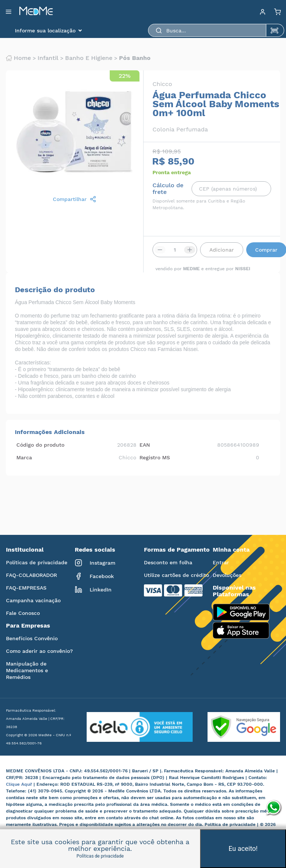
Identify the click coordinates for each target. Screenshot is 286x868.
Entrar (221, 562)
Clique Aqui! (20, 784)
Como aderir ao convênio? (39, 651)
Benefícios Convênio (32, 638)
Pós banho (135, 58)
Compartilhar (75, 199)
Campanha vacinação (33, 600)
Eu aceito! (243, 848)
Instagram (95, 563)
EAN (145, 445)
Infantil (48, 58)
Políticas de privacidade (37, 562)
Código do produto (40, 445)
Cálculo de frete (168, 189)
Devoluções (227, 575)
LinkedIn (93, 590)
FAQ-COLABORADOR (31, 575)
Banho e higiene (89, 58)
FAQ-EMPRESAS (26, 588)
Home (18, 58)
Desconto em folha (168, 562)
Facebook (94, 576)
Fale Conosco (23, 613)
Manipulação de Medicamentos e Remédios (27, 670)
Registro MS (155, 457)
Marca (24, 457)
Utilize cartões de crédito (176, 575)
